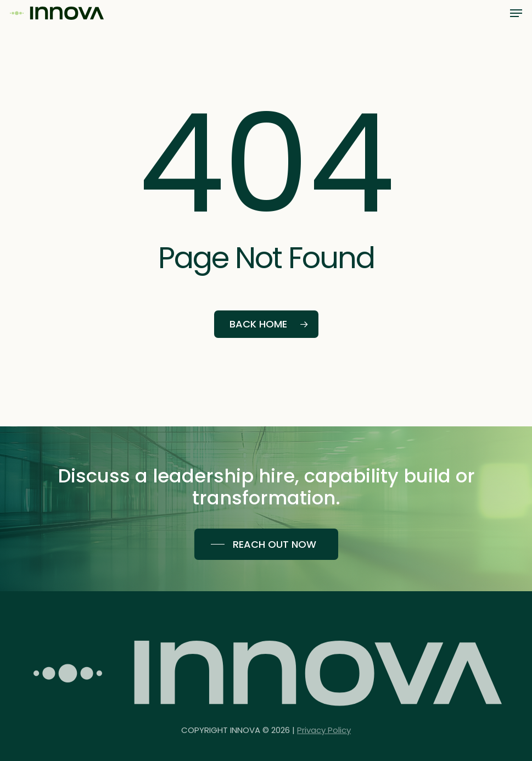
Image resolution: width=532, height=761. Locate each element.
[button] (516, 13)
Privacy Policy (324, 738)
